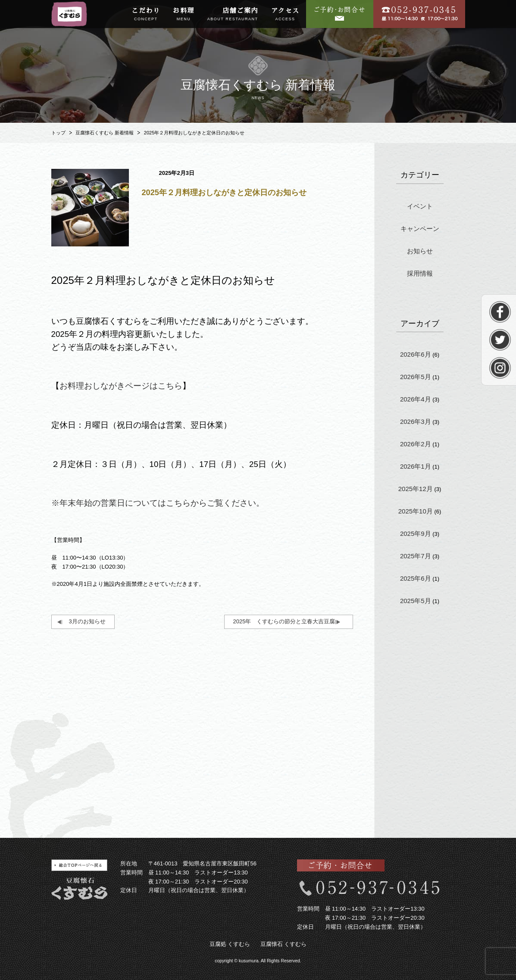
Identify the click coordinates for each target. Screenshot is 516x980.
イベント (420, 206)
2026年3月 (416, 422)
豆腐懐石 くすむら (284, 944)
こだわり (146, 15)
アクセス (285, 15)
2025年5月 (416, 601)
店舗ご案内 (233, 15)
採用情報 (420, 273)
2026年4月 (416, 399)
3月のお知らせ (87, 621)
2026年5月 (416, 377)
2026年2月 (416, 444)
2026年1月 (416, 466)
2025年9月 (416, 534)
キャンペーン (420, 229)
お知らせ (420, 251)
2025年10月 (416, 511)
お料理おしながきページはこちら (121, 386)
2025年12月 (416, 489)
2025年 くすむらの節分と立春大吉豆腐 (284, 621)
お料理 (184, 15)
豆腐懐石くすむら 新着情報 (105, 133)
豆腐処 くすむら (230, 944)
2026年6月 (416, 354)
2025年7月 (416, 556)
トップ (58, 133)
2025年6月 (416, 578)
